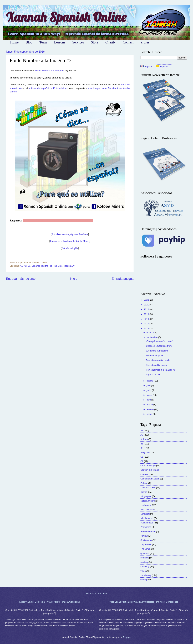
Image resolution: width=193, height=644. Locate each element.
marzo (150, 405)
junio (149, 390)
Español (36, 266)
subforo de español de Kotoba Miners (49, 88)
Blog (29, 42)
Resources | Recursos (96, 594)
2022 (147, 300)
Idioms (144, 492)
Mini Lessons (147, 518)
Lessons (60, 42)
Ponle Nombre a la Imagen (49, 71)
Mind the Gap (147, 509)
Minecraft (145, 514)
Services (78, 42)
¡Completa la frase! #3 (157, 351)
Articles (144, 439)
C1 (142, 457)
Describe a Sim (148, 487)
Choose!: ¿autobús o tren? (159, 346)
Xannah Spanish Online (66, 17)
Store (95, 42)
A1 (21, 266)
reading (144, 562)
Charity (110, 42)
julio (149, 385)
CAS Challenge (148, 466)
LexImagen (146, 505)
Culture (144, 483)
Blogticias (145, 452)
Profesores (146, 527)
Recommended (148, 531)
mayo (149, 395)
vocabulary (69, 266)
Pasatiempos (147, 523)
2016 (147, 328)
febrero (150, 409)
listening (144, 558)
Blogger (127, 637)
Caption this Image (150, 470)
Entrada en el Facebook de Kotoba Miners (70, 241)
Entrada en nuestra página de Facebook (70, 234)
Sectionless (146, 540)
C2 (142, 461)
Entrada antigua (123, 279)
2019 (147, 314)
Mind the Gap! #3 (154, 356)
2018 (147, 319)
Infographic (146, 496)
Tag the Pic (47, 266)
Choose (144, 474)
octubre (151, 332)
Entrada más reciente (21, 279)
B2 (142, 448)
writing (144, 580)
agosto (150, 381)
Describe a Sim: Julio (156, 365)
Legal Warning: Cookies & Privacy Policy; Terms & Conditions (50, 602)
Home (14, 42)
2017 (147, 324)
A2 (25, 266)
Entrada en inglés (70, 248)
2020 (147, 309)
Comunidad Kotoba (150, 479)
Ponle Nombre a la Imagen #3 (161, 370)
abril (149, 400)
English (146, 66)
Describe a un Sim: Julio (158, 360)
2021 (147, 305)
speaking (145, 566)
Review (144, 536)
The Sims (58, 266)
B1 (29, 266)
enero (150, 414)
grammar (145, 553)
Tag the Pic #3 (153, 375)
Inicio (74, 279)
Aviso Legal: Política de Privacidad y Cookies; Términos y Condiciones (143, 602)
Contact (128, 42)
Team (43, 42)
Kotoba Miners (148, 501)
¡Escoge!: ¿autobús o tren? (159, 341)
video (143, 571)
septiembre (152, 337)
